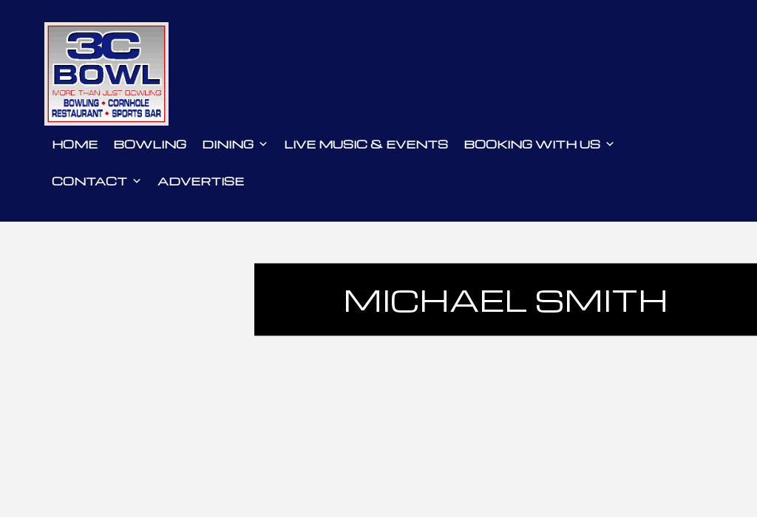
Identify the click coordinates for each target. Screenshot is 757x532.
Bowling (150, 144)
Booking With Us (539, 144)
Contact (97, 181)
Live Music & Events (366, 144)
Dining (235, 144)
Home (75, 144)
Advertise (201, 181)
